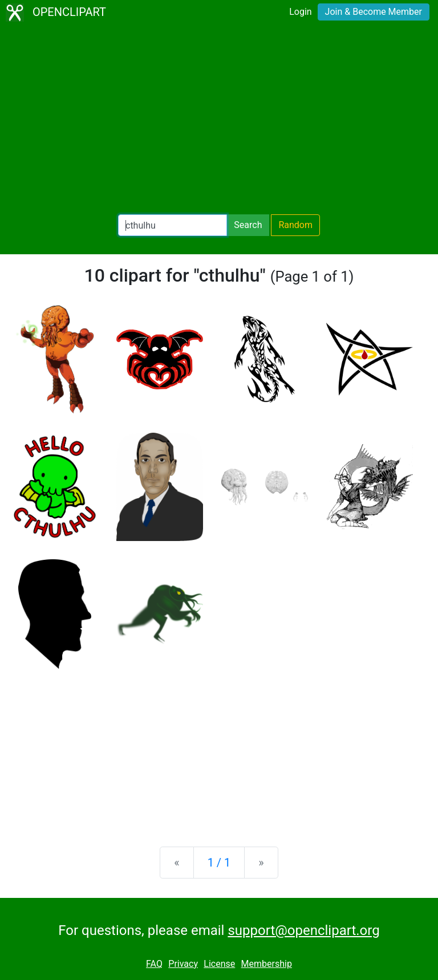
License (219, 964)
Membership (267, 964)
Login (300, 12)
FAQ (154, 964)
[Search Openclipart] (173, 225)
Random (295, 225)
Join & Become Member (374, 12)
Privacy (183, 964)
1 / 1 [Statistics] (219, 863)
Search (248, 225)
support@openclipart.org (303, 930)
